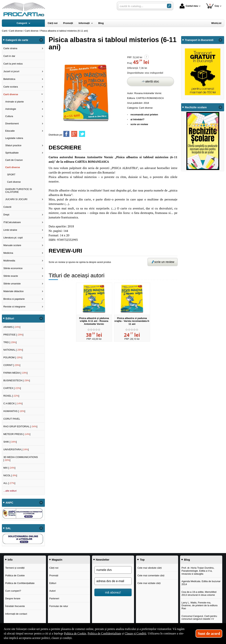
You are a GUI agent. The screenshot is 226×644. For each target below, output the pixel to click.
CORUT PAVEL (12, 419)
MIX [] (9, 468)
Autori (53, 591)
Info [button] (10, 560)
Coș (212, 6)
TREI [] (10, 342)
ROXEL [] (11, 396)
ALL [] (9, 483)
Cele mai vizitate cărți (149, 583)
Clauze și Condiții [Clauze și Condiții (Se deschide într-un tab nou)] (136, 633)
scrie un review (139, 124)
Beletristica (9, 79)
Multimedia (9, 261)
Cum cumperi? (13, 591)
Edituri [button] (10, 318)
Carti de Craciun (14, 160)
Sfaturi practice (13, 145)
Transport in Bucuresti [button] (199, 40)
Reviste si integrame (14, 307)
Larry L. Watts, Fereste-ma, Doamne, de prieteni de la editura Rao (199, 605)
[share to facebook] (66, 134)
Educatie (10, 131)
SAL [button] (8, 528)
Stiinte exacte (11, 276)
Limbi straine (10, 230)
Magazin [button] (57, 560)
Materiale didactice (13, 291)
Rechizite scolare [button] (196, 107)
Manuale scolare (12, 245)
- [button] (41, 40)
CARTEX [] (12, 388)
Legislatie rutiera (14, 138)
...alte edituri (10, 491)
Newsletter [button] (103, 560)
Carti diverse (146, 108)
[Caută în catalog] (169, 6)
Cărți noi (54, 568)
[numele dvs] (113, 570)
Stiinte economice (13, 268)
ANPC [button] (9, 503)
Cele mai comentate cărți (151, 575)
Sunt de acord (209, 634)
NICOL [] (10, 475)
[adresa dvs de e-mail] (113, 581)
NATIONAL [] (13, 350)
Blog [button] (187, 560)
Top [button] (142, 560)
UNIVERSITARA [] (16, 449)
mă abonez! (113, 592)
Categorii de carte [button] (17, 40)
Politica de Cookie (15, 575)
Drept (6, 215)
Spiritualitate (12, 153)
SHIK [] (10, 442)
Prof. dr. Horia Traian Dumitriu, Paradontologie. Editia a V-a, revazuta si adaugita (198, 571)
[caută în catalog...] (141, 6)
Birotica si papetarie (14, 299)
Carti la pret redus (13, 64)
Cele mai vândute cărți (149, 568)
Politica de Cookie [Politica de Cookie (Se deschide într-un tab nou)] (75, 633)
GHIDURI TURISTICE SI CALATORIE (19, 191)
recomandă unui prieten (144, 115)
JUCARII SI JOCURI (16, 199)
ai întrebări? (137, 119)
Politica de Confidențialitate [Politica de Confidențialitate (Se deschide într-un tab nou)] (104, 633)
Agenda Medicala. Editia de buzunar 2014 (201, 583)
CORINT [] (12, 365)
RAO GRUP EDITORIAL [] (20, 426)
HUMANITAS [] (14, 411)
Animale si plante (14, 102)
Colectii (7, 207)
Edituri (53, 583)
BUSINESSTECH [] (17, 380)
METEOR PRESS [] (17, 434)
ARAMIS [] (12, 327)
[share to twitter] (82, 134)
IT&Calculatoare (12, 222)
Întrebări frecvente (15, 606)
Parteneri (54, 598)
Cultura (9, 116)
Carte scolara (11, 87)
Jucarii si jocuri (11, 71)
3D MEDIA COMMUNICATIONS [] (21, 459)
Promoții (54, 575)
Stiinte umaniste (12, 284)
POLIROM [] (13, 357)
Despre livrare (13, 598)
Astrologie (11, 109)
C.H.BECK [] (13, 403)
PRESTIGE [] (13, 335)
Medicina (8, 253)
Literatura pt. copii (13, 238)
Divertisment (12, 124)
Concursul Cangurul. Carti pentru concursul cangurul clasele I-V (199, 618)
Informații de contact (16, 614)
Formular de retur (59, 606)
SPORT (11, 175)
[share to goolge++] (74, 134)
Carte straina (10, 48)
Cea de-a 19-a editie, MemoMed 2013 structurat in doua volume (199, 593)
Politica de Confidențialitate (20, 583)
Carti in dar (9, 56)
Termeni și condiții (15, 568)
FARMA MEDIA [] (15, 373)
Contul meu (189, 6)
